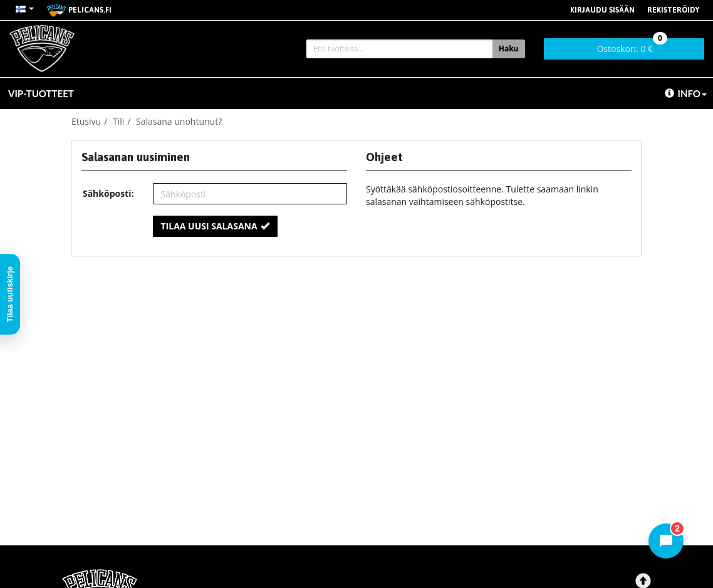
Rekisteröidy (673, 10)
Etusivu (86, 121)
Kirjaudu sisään (602, 10)
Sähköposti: (108, 193)
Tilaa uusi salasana (215, 226)
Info (686, 93)
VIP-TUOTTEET (41, 93)
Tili (118, 121)
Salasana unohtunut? (179, 121)
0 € (632, 46)
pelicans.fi (79, 11)
